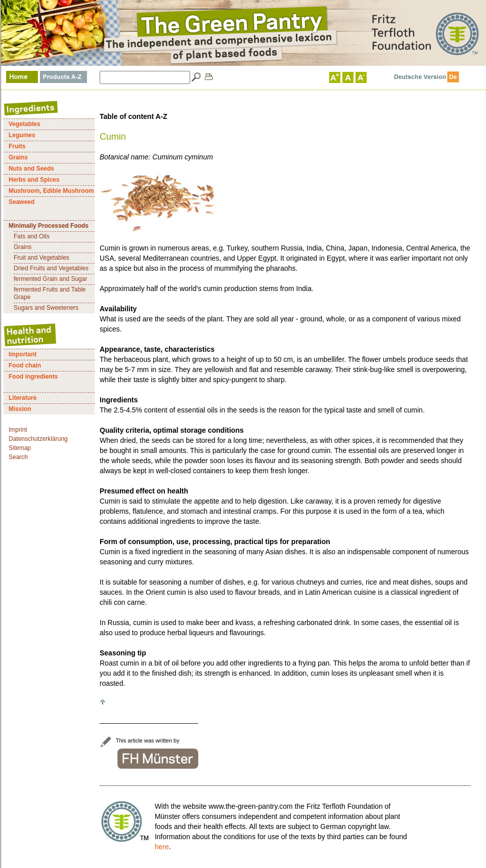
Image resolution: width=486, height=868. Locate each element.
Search (18, 457)
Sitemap (20, 448)
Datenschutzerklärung (38, 439)
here (162, 847)
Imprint (18, 430)
